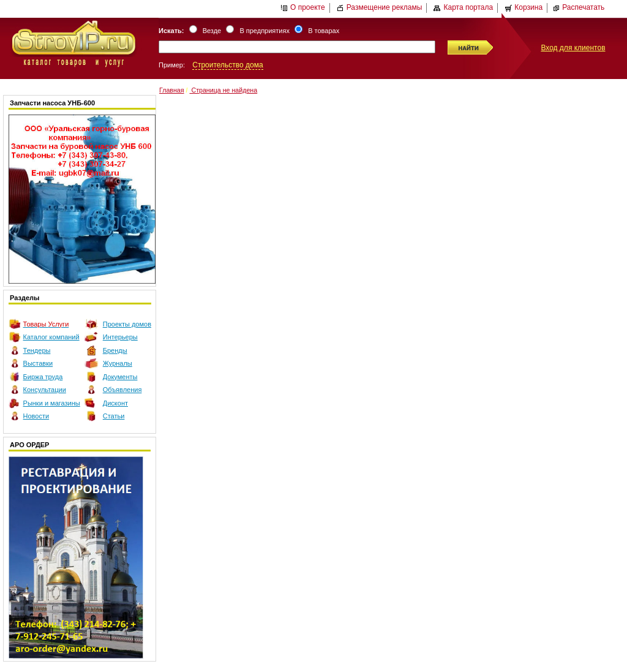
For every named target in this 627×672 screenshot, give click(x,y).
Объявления (122, 390)
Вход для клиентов (573, 48)
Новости (36, 416)
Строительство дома (227, 65)
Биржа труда (43, 377)
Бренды (115, 350)
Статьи (114, 416)
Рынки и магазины (52, 403)
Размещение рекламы (380, 7)
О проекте (303, 7)
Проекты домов (127, 324)
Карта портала (463, 7)
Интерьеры (120, 337)
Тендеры (37, 350)
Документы (120, 377)
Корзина (524, 7)
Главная (172, 90)
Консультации (45, 390)
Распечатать (578, 7)
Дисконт (115, 403)
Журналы (118, 363)
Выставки (38, 363)
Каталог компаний (51, 337)
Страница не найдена (223, 90)
